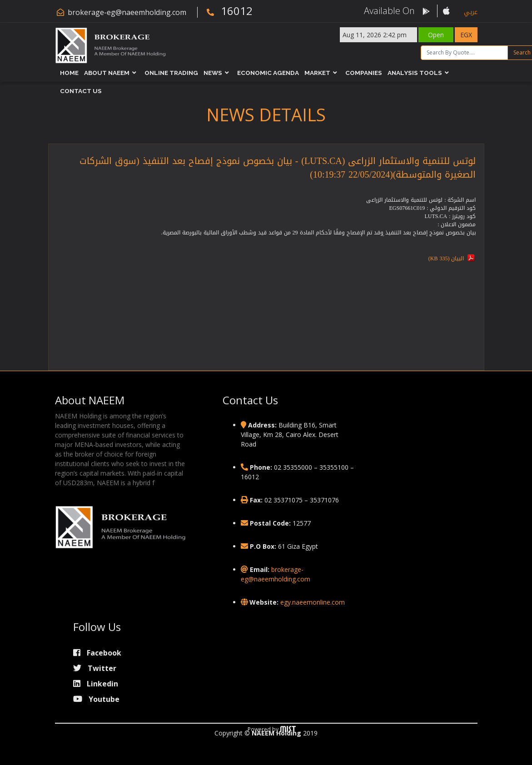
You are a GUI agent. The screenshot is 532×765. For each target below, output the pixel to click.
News (213, 73)
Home (69, 73)
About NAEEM (107, 73)
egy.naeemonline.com (313, 602)
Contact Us (81, 91)
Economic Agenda (268, 73)
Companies (364, 73)
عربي (471, 12)
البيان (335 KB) (446, 258)
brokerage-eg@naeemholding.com (127, 12)
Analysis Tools (415, 73)
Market (317, 73)
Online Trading (171, 73)
